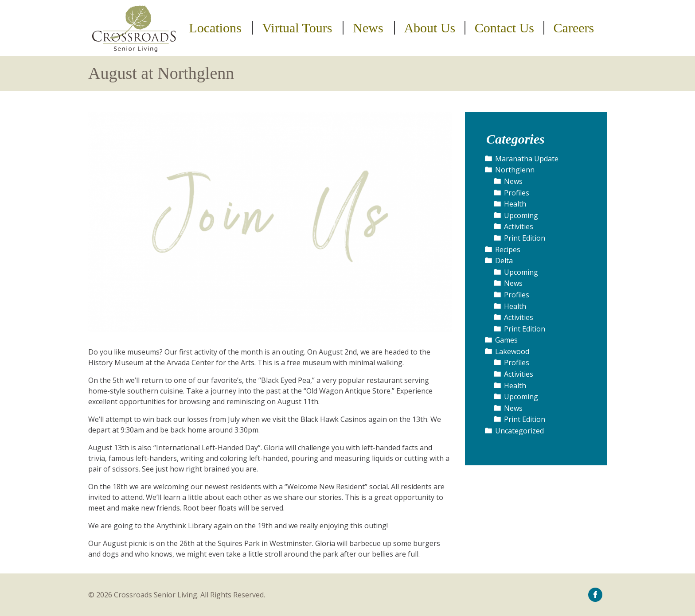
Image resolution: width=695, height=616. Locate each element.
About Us (429, 28)
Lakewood (512, 351)
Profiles (517, 193)
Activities (519, 226)
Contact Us (504, 28)
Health (515, 204)
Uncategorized (519, 431)
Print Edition (525, 238)
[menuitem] (217, 28)
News (368, 28)
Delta (504, 261)
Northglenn (515, 170)
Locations (215, 28)
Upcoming (521, 215)
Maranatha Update (527, 159)
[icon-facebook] (595, 594)
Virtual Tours (297, 28)
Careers (574, 28)
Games (506, 340)
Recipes (508, 250)
